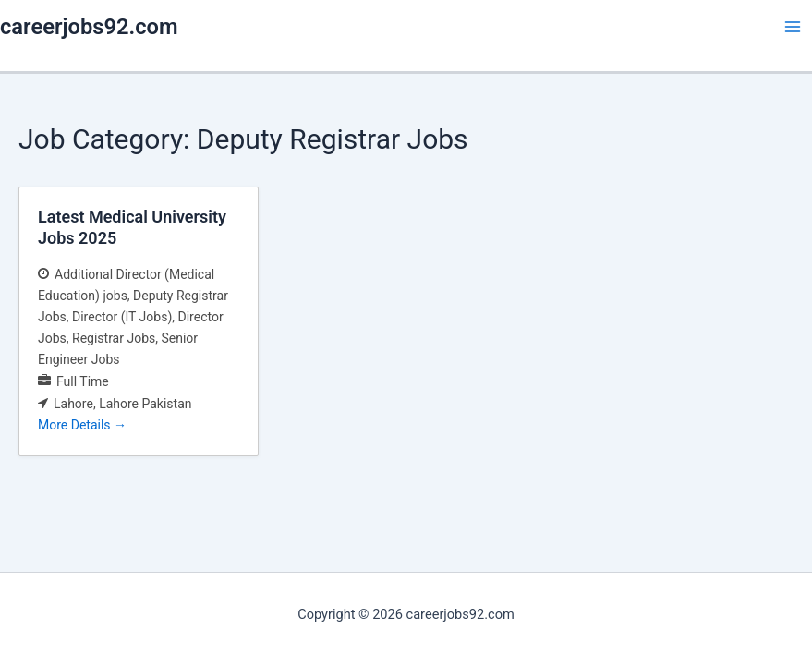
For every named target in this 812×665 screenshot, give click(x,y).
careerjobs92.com (89, 27)
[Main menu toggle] (793, 27)
